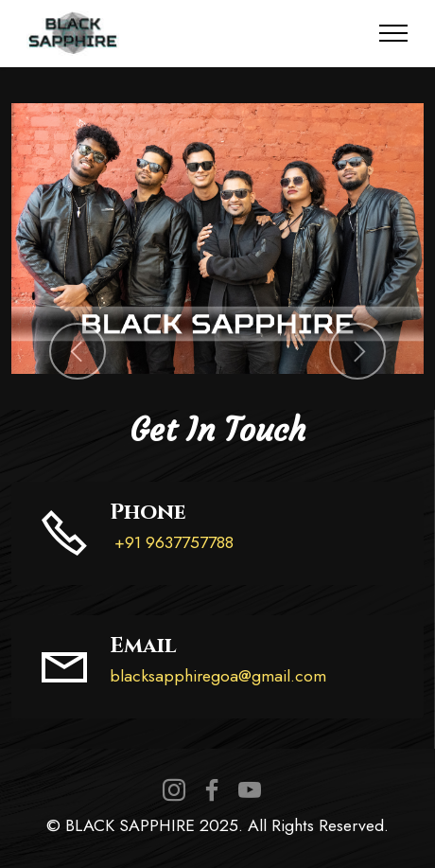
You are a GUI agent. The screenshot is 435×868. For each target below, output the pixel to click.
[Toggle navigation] (394, 33)
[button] (78, 351)
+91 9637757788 (172, 542)
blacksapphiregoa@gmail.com (218, 676)
